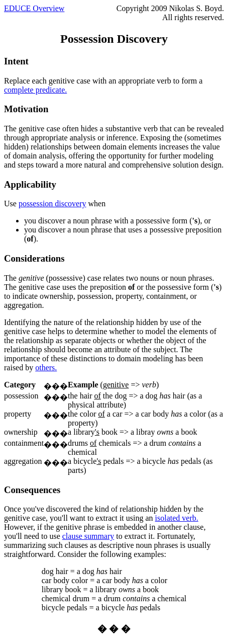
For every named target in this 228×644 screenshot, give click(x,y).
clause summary (88, 536)
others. (46, 368)
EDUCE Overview (34, 8)
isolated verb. (177, 518)
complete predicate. (35, 90)
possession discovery (52, 204)
